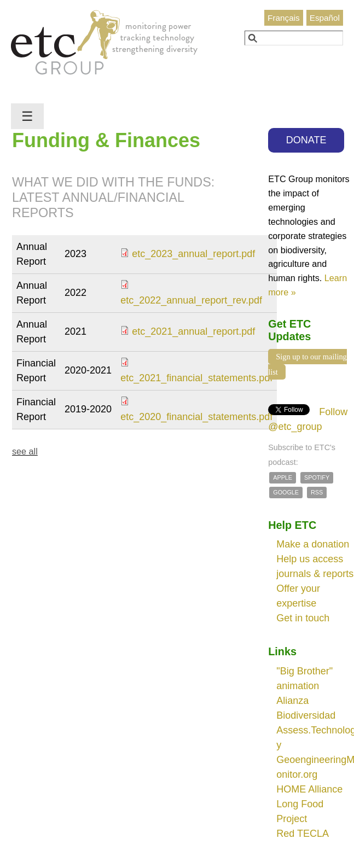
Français (284, 18)
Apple (283, 477)
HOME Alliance (309, 789)
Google (286, 492)
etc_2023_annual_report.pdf (193, 254)
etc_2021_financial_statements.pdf (196, 378)
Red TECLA (303, 834)
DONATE (306, 140)
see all (25, 451)
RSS (317, 492)
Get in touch (303, 618)
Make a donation (313, 544)
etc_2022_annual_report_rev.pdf (191, 300)
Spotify (317, 477)
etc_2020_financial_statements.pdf (196, 417)
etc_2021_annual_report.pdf (193, 331)
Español (325, 18)
